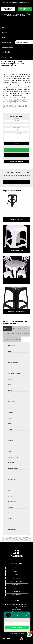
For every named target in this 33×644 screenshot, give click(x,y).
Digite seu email (16, 123)
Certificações (6, 52)
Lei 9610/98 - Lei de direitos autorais (24, 540)
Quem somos (6, 42)
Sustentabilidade (7, 47)
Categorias (11, 62)
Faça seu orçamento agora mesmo (8, 9)
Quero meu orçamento (17, 182)
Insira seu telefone (9, 621)
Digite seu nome (16, 119)
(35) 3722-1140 (17, 611)
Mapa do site (17, 595)
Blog (4, 37)
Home (4, 27)
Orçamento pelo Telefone (16, 155)
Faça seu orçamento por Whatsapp (25, 9)
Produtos (5, 32)
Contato (5, 57)
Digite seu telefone (16, 127)
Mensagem (16, 132)
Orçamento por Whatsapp (17, 150)
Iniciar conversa (17, 628)
